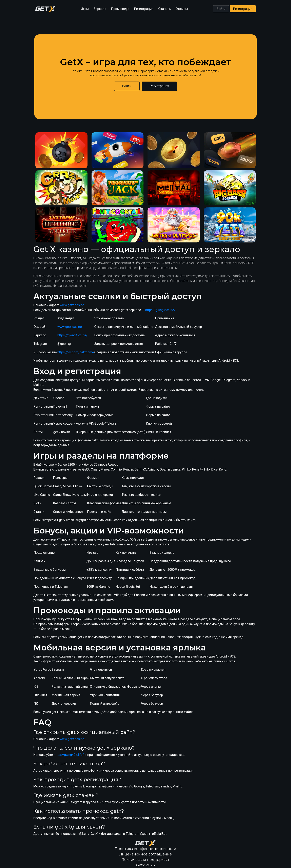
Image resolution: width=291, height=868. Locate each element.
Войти (221, 9)
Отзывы (182, 9)
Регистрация (144, 9)
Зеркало (100, 9)
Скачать (164, 9)
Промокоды (120, 9)
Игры (85, 9)
